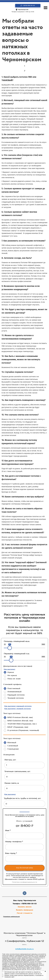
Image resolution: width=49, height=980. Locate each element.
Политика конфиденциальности (25, 882)
